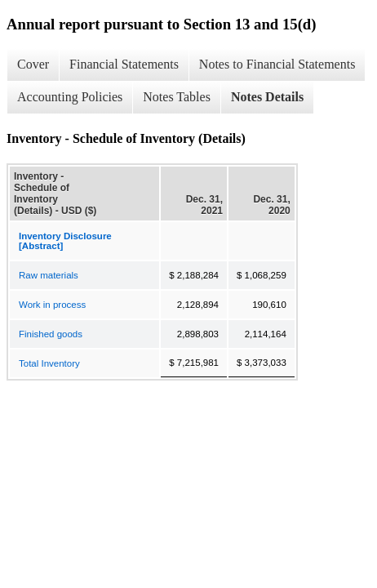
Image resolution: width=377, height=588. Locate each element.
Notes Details (267, 97)
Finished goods (51, 334)
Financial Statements (124, 64)
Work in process (52, 305)
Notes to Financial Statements (277, 64)
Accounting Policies (70, 97)
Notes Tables (177, 97)
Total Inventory (49, 363)
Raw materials (49, 275)
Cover (33, 64)
